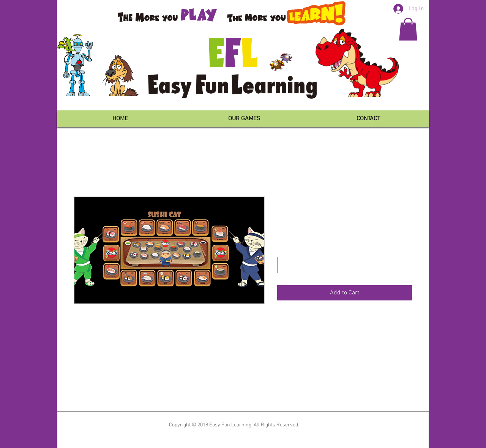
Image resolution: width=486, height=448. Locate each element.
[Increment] (305, 265)
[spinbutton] (295, 265)
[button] (408, 29)
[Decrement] (284, 265)
